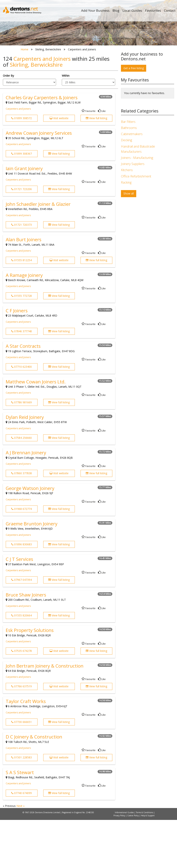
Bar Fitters (128, 169)
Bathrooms (129, 176)
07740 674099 (22, 841)
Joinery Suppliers (133, 212)
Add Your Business (95, 10)
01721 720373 (22, 273)
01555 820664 (22, 663)
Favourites (153, 10)
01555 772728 (22, 344)
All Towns (38, 79)
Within (66, 123)
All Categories (90, 79)
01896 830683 (22, 592)
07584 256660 (22, 486)
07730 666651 (22, 770)
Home (24, 97)
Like (102, 159)
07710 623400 (22, 415)
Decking (126, 188)
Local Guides (132, 10)
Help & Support (148, 864)
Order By (8, 123)
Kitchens (127, 218)
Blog (116, 10)
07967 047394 (22, 628)
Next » (20, 854)
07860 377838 (22, 521)
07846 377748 (22, 379)
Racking (126, 230)
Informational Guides (125, 861)
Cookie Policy (133, 864)
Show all (129, 242)
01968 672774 (22, 557)
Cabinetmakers (132, 182)
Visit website (59, 166)
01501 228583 (22, 805)
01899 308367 (22, 201)
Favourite (88, 159)
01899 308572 (22, 166)
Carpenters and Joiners (18, 157)
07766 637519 (22, 734)
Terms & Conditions (145, 861)
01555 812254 (22, 308)
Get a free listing (134, 116)
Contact (170, 10)
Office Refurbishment (136, 224)
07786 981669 (22, 450)
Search (138, 72)
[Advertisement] (148, 277)
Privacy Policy (120, 864)
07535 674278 (22, 699)
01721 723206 (22, 237)
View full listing (96, 166)
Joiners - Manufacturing (137, 206)
